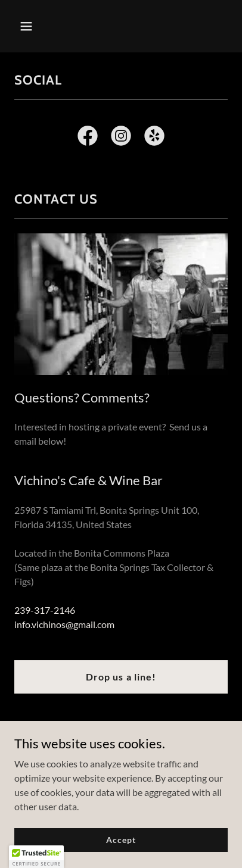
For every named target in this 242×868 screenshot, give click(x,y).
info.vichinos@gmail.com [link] (64, 624)
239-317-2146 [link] (45, 610)
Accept (121, 840)
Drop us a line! (121, 677)
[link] (88, 138)
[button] (30, 26)
